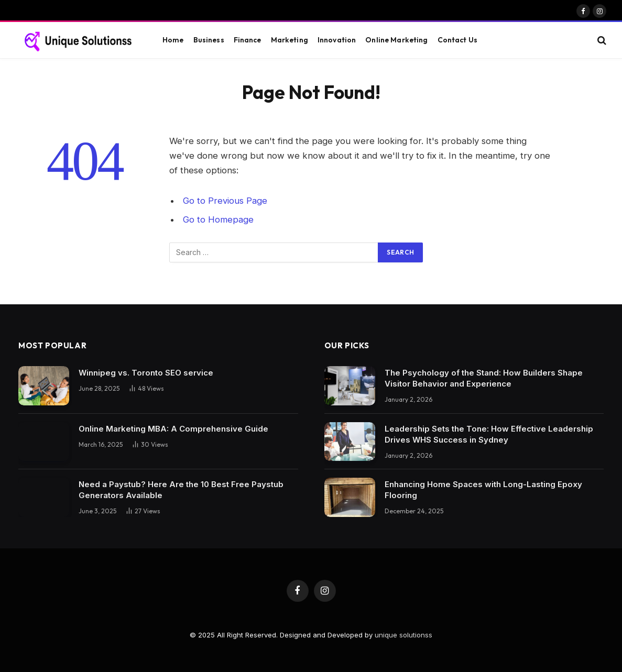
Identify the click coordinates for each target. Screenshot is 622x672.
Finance (248, 40)
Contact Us (457, 40)
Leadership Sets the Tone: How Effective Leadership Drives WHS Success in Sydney (489, 434)
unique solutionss (403, 635)
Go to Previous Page (225, 201)
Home (173, 40)
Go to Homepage (218, 219)
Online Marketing (396, 40)
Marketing (290, 40)
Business (209, 40)
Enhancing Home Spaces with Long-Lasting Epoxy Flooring (483, 490)
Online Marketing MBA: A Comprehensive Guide (173, 429)
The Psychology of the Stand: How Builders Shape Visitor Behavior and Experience (484, 378)
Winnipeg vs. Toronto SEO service (146, 373)
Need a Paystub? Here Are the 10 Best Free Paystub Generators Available (181, 490)
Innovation (337, 40)
